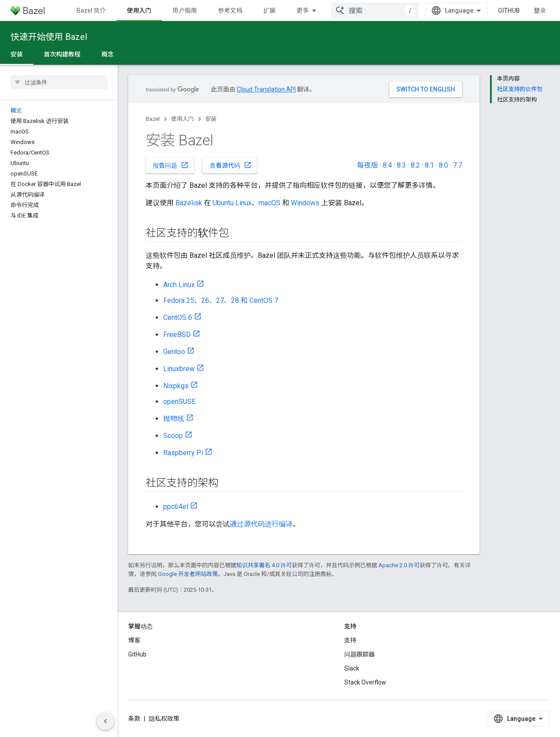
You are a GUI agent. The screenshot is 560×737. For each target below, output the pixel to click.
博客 (134, 640)
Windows (305, 203)
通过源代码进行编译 (261, 524)
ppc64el (176, 507)
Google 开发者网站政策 (188, 574)
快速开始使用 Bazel (49, 37)
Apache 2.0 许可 (399, 565)
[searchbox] (59, 82)
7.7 (457, 165)
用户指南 (185, 11)
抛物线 (174, 419)
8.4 (387, 165)
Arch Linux (179, 285)
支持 (350, 640)
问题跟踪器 (360, 654)
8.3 (401, 165)
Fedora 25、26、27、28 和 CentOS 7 (221, 300)
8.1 (429, 165)
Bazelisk (189, 203)
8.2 (415, 165)
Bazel (153, 119)
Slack (352, 668)
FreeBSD (177, 335)
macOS (269, 203)
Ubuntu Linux (232, 203)
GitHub (509, 11)
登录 (540, 11)
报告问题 (171, 165)
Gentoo (174, 352)
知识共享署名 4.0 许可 (264, 565)
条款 (134, 719)
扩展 (269, 11)
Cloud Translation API (266, 89)
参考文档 (230, 11)
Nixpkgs (176, 386)
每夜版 (367, 165)
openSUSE (179, 402)
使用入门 (182, 119)
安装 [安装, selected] (17, 54)
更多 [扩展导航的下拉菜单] (303, 11)
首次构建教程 (62, 54)
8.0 (443, 165)
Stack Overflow (365, 682)
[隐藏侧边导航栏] (105, 721)
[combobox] (375, 11)
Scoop (173, 436)
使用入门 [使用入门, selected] (139, 11)
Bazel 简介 (91, 11)
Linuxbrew (179, 369)
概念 (108, 54)
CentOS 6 (178, 318)
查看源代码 (231, 165)
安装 (211, 119)
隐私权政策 (164, 719)
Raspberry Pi (183, 453)
